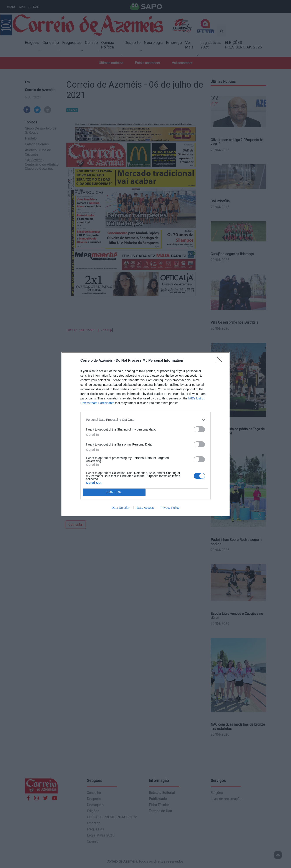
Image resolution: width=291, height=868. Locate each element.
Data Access (145, 508)
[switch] (199, 429)
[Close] (221, 361)
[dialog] (145, 434)
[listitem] (145, 420)
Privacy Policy (170, 508)
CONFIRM (114, 492)
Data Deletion (121, 508)
